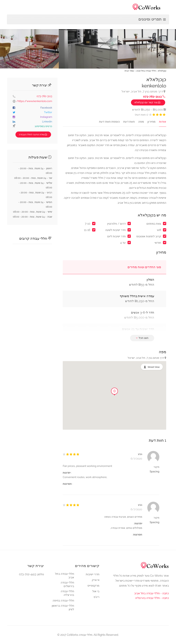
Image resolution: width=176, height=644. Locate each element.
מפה (141, 121)
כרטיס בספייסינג (43, 126)
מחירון (152, 121)
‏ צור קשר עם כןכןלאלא (148, 102)
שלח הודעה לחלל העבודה (33, 135)
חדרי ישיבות (93, 574)
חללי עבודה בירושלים (67, 584)
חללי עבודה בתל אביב (65, 576)
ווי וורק (96, 580)
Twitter (48, 112)
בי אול (96, 591)
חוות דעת (130, 121)
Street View (154, 367)
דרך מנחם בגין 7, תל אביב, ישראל (143, 91)
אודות (163, 121)
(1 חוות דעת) (142, 115)
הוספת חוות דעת (110, 121)
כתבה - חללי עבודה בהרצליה (152, 598)
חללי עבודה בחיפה (63, 601)
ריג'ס (97, 597)
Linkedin (47, 122)
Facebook (46, 108)
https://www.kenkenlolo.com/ (34, 101)
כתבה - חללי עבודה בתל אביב (152, 593)
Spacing (155, 472)
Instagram (46, 117)
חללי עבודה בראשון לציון (63, 607)
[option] (88, 34)
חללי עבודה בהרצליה (67, 593)
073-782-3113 (44, 96)
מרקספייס (93, 586)
